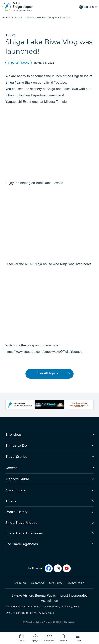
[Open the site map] (78, 638)
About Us (21, 583)
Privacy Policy (75, 583)
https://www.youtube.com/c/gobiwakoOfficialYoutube (44, 352)
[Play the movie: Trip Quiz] (35, 638)
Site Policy (56, 583)
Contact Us (38, 583)
